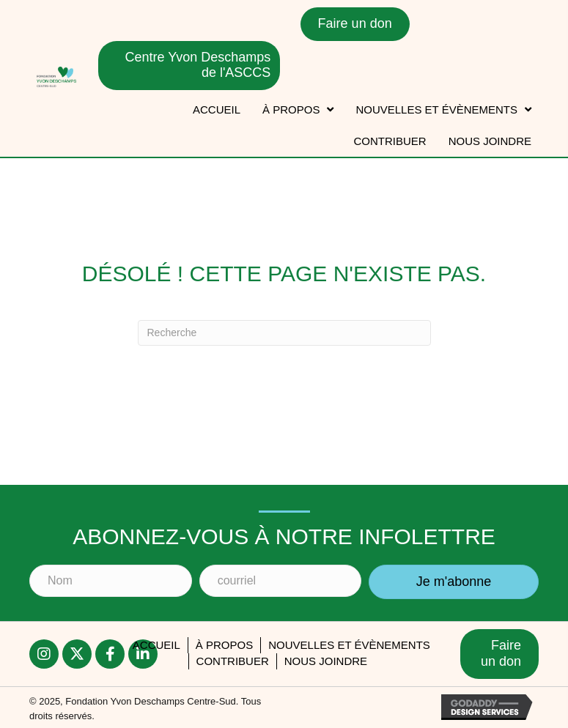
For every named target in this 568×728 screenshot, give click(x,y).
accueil (156, 645)
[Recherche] (284, 333)
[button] (44, 654)
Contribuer (233, 661)
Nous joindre (326, 661)
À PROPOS (224, 645)
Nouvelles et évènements (349, 645)
